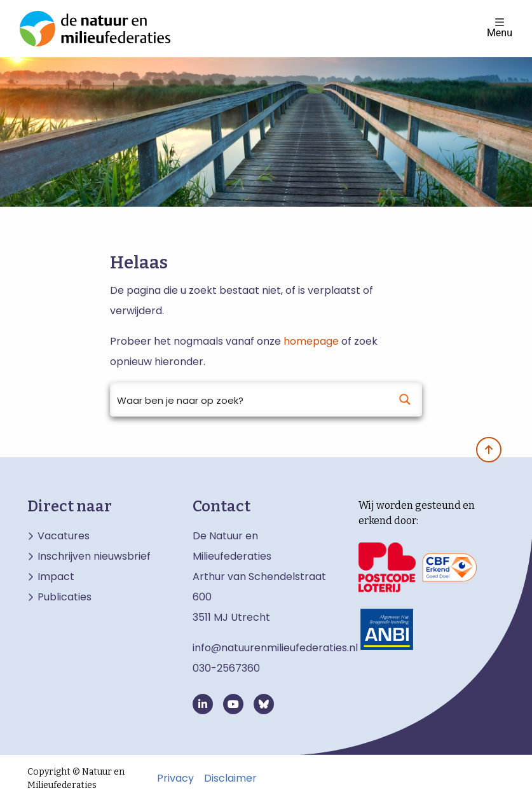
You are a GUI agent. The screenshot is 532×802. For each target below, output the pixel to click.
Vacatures (64, 536)
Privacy (175, 778)
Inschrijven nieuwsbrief (94, 557)
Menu (500, 28)
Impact (56, 577)
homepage (311, 341)
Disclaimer (230, 778)
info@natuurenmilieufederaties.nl (275, 648)
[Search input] (249, 399)
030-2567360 (226, 668)
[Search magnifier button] (405, 399)
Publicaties (65, 597)
